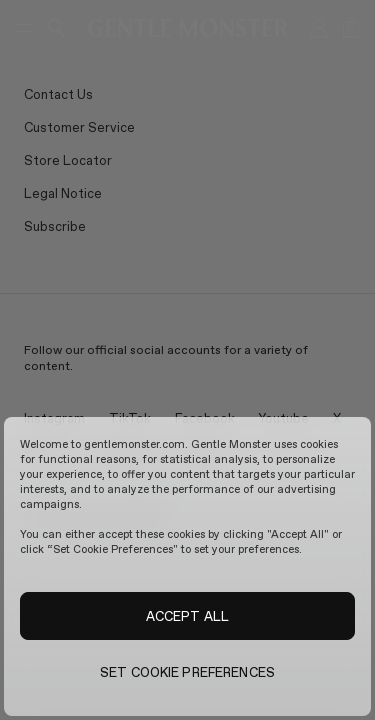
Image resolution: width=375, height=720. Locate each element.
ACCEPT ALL (187, 616)
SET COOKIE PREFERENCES (187, 672)
